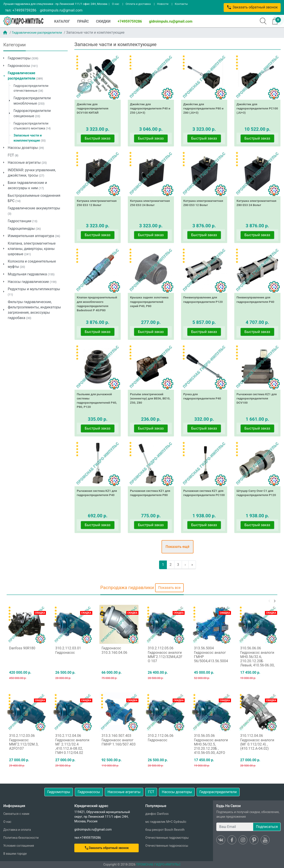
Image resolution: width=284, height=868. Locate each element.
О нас (115, 4)
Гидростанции (23, 221)
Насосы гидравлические (32, 282)
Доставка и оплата (17, 830)
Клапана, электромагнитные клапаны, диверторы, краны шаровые (32, 249)
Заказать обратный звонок (252, 7)
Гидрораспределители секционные (32, 113)
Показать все (169, 588)
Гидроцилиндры (24, 229)
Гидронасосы (23, 66)
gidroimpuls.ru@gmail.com (61, 10)
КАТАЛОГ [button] (62, 21)
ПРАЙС (83, 21)
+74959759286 (130, 21)
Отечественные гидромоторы (167, 838)
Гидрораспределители (218, 792)
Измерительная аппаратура (34, 236)
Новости (163, 4)
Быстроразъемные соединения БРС (34, 198)
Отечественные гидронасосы (167, 846)
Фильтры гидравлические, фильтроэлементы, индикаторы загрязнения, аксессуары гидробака (34, 310)
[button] (269, 601)
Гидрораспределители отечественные (31, 88)
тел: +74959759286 (21, 10)
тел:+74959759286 (88, 838)
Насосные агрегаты (27, 163)
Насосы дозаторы (26, 148)
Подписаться (267, 827)
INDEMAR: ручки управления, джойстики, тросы (32, 173)
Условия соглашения (19, 846)
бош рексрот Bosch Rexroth (165, 830)
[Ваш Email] (235, 827)
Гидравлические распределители (37, 33)
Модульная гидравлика (31, 274)
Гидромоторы (23, 58)
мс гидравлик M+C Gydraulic (166, 822)
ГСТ (13, 155)
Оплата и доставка (138, 4)
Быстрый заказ (98, 138)
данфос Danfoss (157, 814)
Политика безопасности (21, 838)
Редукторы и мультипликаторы (34, 292)
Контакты (181, 4)
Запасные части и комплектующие (30, 138)
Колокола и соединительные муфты (32, 264)
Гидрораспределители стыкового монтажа (32, 126)
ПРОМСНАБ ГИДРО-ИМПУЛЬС (159, 864)
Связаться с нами (16, 814)
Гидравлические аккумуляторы (34, 211)
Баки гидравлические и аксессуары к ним (27, 185)
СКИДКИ (103, 21)
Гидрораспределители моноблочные (32, 101)
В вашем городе (15, 854)
